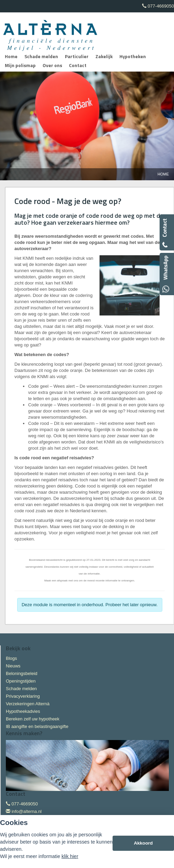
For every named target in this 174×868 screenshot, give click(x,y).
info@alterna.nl (27, 811)
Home (163, 174)
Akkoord (143, 843)
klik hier (70, 856)
